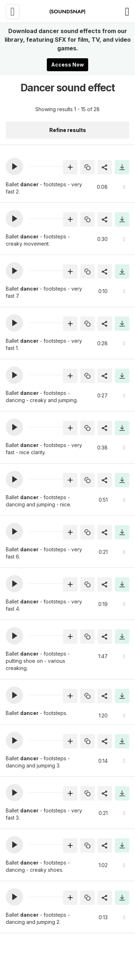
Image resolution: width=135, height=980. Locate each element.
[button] (14, 167)
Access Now (67, 65)
